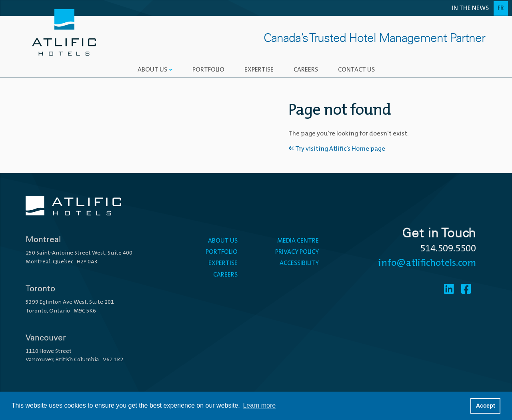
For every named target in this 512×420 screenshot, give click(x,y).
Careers (306, 70)
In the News (470, 8)
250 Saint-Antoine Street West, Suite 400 (79, 253)
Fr (501, 8)
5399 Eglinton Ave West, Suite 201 (70, 302)
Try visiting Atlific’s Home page (337, 149)
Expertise (259, 70)
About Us (152, 70)
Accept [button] (486, 406)
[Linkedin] (449, 290)
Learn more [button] (259, 405)
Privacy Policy (297, 252)
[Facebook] (466, 290)
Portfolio (208, 70)
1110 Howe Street (49, 351)
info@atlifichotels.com (427, 263)
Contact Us (356, 70)
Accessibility (299, 263)
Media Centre (298, 241)
